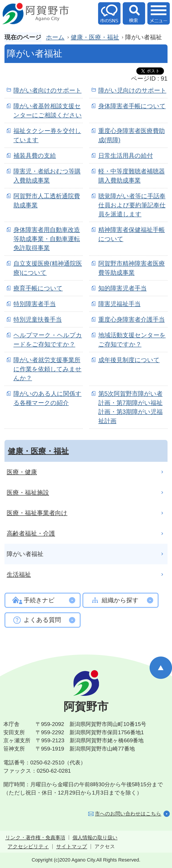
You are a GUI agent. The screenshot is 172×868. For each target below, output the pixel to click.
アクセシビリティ (28, 847)
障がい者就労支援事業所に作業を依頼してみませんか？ (47, 369)
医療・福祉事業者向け (37, 513)
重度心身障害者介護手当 (132, 319)
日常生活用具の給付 (126, 156)
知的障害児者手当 (123, 288)
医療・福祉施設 (28, 493)
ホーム (55, 37)
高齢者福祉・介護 (31, 533)
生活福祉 (19, 574)
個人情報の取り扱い (95, 838)
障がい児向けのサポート (132, 90)
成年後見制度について (129, 360)
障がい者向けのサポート (47, 90)
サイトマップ (72, 847)
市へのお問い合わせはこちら (128, 814)
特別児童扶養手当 (38, 319)
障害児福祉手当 (119, 304)
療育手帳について (38, 288)
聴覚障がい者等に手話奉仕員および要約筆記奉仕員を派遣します (132, 205)
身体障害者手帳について (132, 106)
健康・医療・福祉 (95, 37)
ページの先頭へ (161, 668)
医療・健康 (22, 472)
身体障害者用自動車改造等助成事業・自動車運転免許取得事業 (47, 239)
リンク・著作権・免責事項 (35, 838)
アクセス (105, 847)
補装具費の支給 (35, 156)
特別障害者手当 (35, 304)
